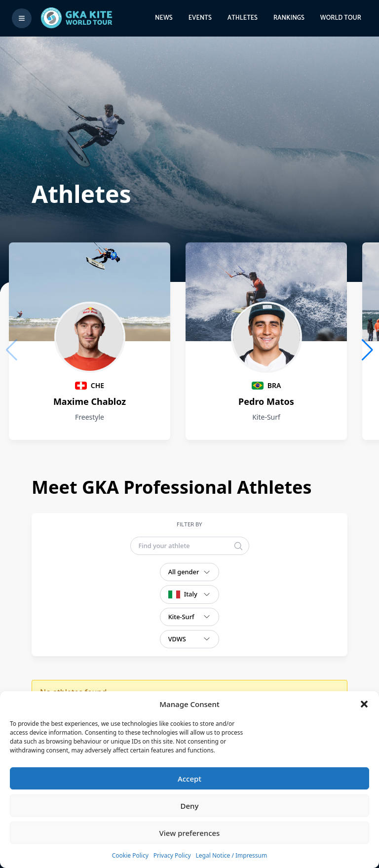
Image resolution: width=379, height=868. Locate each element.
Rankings (289, 18)
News (164, 18)
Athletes (243, 18)
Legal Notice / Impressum (232, 855)
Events (200, 18)
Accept (189, 779)
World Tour (341, 18)
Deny (190, 806)
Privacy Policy (172, 855)
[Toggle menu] (22, 18)
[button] (364, 704)
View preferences (190, 833)
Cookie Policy (130, 855)
